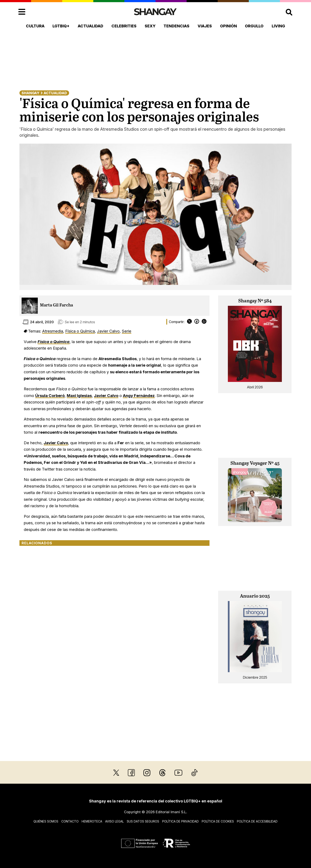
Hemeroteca (92, 821)
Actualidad (90, 26)
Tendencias (176, 26)
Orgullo (254, 26)
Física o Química (80, 331)
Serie (127, 331)
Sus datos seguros (143, 821)
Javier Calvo (108, 331)
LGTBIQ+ (61, 26)
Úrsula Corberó (50, 396)
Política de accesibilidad (257, 821)
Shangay (30, 93)
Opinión (228, 26)
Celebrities (124, 26)
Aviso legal (114, 821)
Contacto (70, 821)
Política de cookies (218, 821)
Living (278, 26)
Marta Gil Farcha (56, 305)
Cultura (35, 26)
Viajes (205, 26)
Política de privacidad (180, 821)
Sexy (150, 26)
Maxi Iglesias (79, 396)
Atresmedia (53, 331)
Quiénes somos (46, 821)
